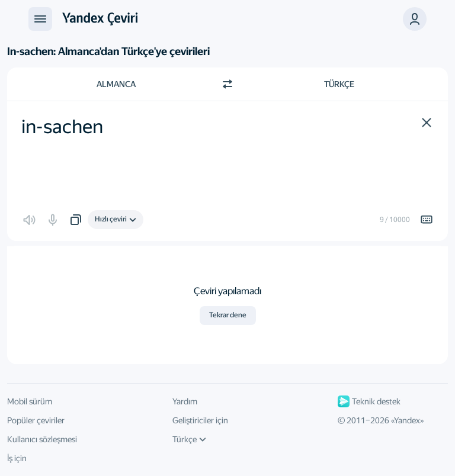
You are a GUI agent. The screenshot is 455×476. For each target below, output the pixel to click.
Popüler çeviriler (36, 420)
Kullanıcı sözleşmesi (42, 439)
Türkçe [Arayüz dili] (189, 439)
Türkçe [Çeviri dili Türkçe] (339, 84)
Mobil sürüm (30, 401)
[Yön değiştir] (227, 84)
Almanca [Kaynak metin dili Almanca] (116, 84)
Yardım (185, 401)
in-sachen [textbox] (62, 127)
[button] (415, 19)
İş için (17, 458)
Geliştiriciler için (200, 420)
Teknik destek (369, 401)
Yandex (407, 420)
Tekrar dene (228, 315)
